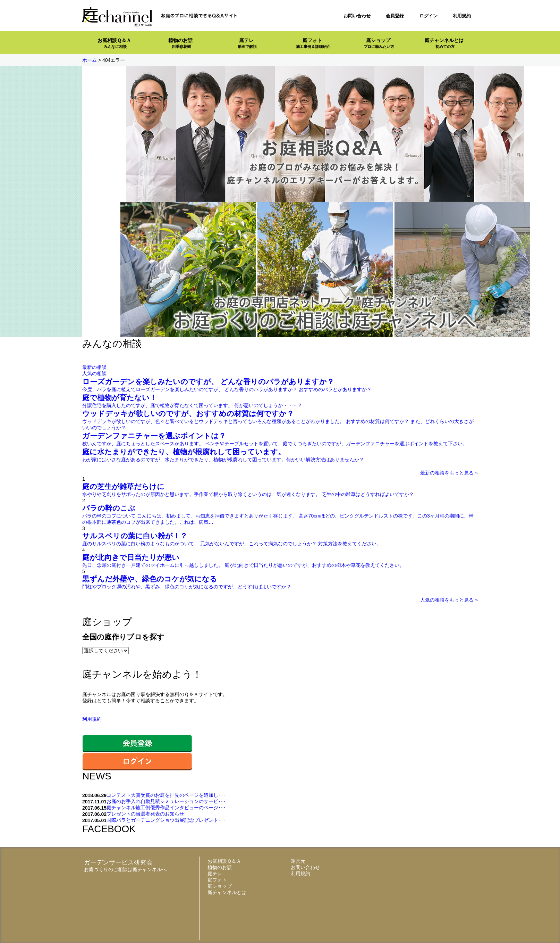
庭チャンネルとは (444, 43)
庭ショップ (379, 43)
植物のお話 (180, 43)
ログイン (429, 16)
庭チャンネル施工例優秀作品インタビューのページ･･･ (166, 808)
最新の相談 (94, 367)
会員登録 (395, 16)
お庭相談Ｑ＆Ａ (114, 43)
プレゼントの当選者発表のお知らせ (145, 814)
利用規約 (462, 16)
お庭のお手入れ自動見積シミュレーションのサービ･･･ (166, 801)
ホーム (90, 60)
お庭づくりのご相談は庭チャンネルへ (125, 869)
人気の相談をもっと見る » (449, 600)
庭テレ (247, 43)
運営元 (298, 861)
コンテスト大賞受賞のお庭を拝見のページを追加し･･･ (166, 795)
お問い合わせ (357, 16)
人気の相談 (94, 373)
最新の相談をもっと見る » (449, 473)
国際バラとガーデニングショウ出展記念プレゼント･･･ (166, 820)
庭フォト (313, 43)
